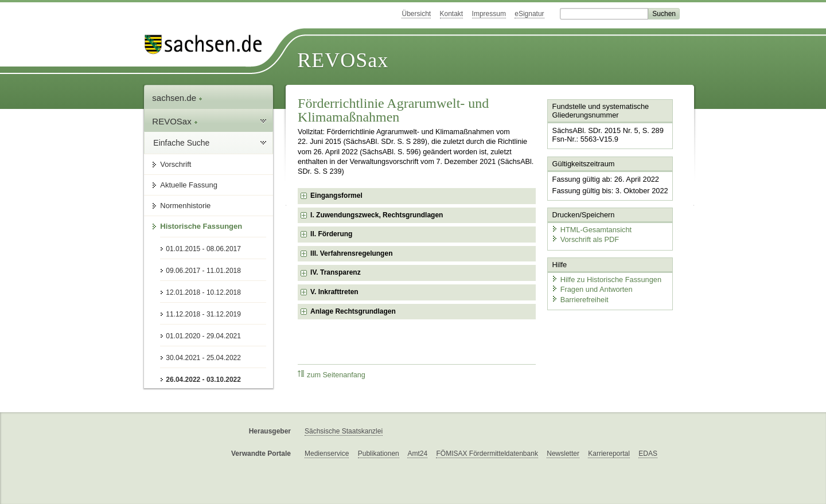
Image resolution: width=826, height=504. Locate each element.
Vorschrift (176, 164)
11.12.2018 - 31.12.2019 (203, 314)
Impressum (489, 14)
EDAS (648, 454)
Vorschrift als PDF (585, 239)
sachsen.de (177, 98)
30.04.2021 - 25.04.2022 (203, 358)
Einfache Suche (181, 143)
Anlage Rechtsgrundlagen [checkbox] (353, 311)
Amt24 (417, 454)
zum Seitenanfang (332, 375)
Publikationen (379, 454)
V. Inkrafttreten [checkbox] (334, 292)
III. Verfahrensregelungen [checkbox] (351, 253)
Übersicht (416, 14)
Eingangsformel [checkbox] (336, 196)
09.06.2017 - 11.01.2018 (203, 271)
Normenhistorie (185, 206)
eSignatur (529, 14)
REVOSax (343, 60)
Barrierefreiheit (580, 300)
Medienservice (327, 454)
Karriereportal (609, 454)
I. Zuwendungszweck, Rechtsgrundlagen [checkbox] (377, 215)
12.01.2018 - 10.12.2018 (203, 292)
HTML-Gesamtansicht (591, 230)
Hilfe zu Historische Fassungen (606, 280)
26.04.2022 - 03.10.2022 (203, 380)
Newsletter (563, 454)
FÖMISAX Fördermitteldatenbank (487, 454)
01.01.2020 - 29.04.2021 (203, 336)
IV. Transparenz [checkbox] (336, 272)
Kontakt (452, 14)
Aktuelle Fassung (189, 185)
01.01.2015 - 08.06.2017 (203, 249)
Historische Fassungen (201, 226)
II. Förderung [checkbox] (331, 234)
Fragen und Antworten (592, 289)
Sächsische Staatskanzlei (344, 431)
